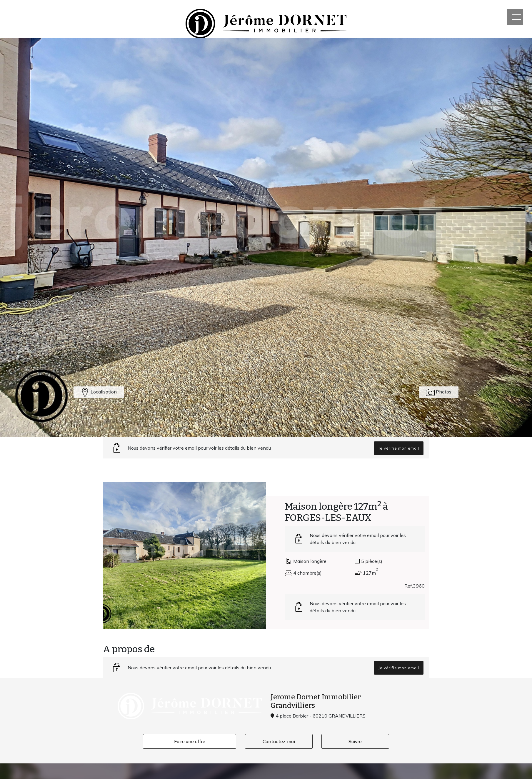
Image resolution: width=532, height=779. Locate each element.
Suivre (355, 741)
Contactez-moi (279, 741)
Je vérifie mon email (399, 448)
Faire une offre (190, 741)
